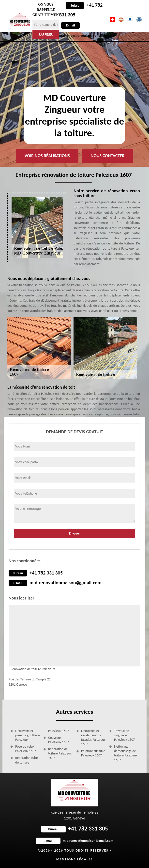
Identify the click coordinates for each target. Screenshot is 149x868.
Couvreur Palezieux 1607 (59, 740)
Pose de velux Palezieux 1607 (26, 749)
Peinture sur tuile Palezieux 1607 (93, 753)
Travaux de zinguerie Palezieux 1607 (124, 735)
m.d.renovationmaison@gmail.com (66, 583)
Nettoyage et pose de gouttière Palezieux (28, 735)
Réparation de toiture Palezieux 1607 (60, 753)
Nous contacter (108, 156)
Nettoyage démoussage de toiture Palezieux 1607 (126, 753)
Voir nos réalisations (47, 156)
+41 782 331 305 (46, 573)
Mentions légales (75, 859)
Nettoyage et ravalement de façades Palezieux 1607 (93, 738)
